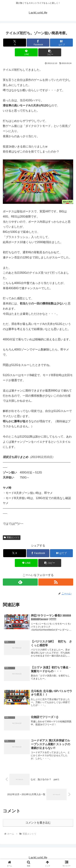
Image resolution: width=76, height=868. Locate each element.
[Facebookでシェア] (38, 43)
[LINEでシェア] (26, 52)
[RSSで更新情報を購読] (56, 582)
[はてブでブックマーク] (61, 43)
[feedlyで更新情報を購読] (20, 582)
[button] (50, 52)
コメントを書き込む (38, 823)
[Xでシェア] (15, 43)
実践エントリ (12, 537)
